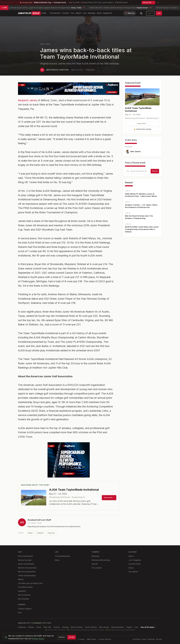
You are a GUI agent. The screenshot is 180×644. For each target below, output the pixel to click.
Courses (65, 13)
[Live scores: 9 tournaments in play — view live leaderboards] (90, 8)
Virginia (129, 627)
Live (85, 13)
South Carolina (91, 627)
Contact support (25, 609)
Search (155, 171)
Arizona (57, 627)
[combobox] (142, 171)
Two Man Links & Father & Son (30, 583)
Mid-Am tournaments (27, 572)
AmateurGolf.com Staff (57, 70)
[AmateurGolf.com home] (32, 13)
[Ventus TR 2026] (69, 460)
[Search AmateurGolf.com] (141, 13)
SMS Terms (92, 639)
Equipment (108, 13)
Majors (79, 13)
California (22, 627)
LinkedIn (40, 533)
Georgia (65, 627)
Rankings (92, 13)
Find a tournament (25, 556)
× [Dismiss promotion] (158, 3)
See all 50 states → (149, 627)
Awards (95, 564)
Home (42, 44)
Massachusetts (118, 627)
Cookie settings (105, 639)
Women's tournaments (27, 568)
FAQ (20, 613)
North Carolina (77, 627)
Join (159, 13)
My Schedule (23, 599)
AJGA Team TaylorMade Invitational (138, 109)
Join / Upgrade (135, 560)
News (99, 13)
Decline (62, 637)
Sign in (150, 13)
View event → (142, 123)
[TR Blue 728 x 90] (69, 89)
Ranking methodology (101, 560)
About (131, 568)
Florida (31, 627)
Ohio (136, 627)
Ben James (133, 152)
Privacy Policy (79, 639)
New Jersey (104, 627)
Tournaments (55, 13)
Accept (72, 637)
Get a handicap (24, 595)
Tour (72, 13)
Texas (39, 627)
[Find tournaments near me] (130, 13)
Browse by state (25, 560)
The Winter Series (25, 587)
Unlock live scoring (142, 129)
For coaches (97, 568)
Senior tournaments (26, 564)
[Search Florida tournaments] (140, 171)
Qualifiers (22, 591)
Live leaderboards (62, 556)
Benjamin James (27, 100)
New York (47, 627)
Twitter (30, 533)
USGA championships (27, 576)
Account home (135, 564)
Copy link (51, 533)
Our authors (133, 572)
